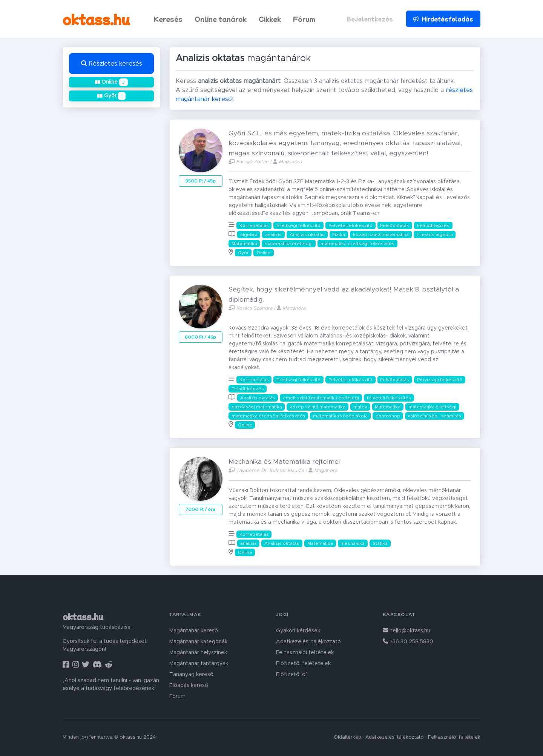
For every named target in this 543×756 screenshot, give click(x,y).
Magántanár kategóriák (198, 642)
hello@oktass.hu (406, 631)
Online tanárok (221, 19)
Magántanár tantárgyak (199, 664)
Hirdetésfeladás (443, 19)
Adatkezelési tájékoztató (308, 642)
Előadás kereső (189, 685)
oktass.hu (96, 19)
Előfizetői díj (292, 675)
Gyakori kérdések (298, 631)
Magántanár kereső (194, 631)
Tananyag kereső (191, 675)
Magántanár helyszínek (198, 653)
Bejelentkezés (370, 19)
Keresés (168, 19)
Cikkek (270, 19)
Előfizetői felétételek (303, 664)
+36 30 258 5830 (408, 642)
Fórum (304, 19)
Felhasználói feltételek (305, 653)
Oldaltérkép (347, 737)
